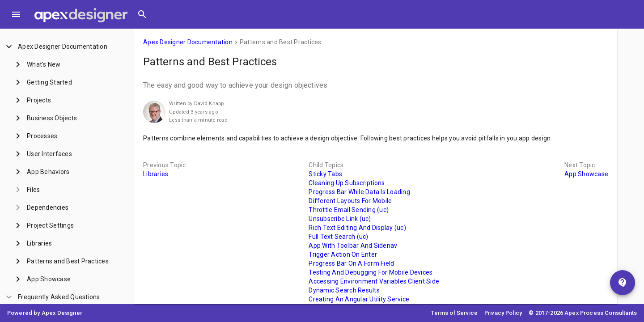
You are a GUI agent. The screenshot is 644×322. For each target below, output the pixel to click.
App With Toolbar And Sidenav (353, 246)
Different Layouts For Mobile (350, 201)
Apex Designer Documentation (188, 42)
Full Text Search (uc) (338, 237)
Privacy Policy (503, 313)
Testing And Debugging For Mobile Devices (371, 272)
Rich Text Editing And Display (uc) (357, 228)
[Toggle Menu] (16, 14)
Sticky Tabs (325, 174)
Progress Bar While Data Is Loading (359, 192)
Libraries (156, 174)
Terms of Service (454, 313)
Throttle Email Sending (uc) (349, 210)
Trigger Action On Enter (343, 254)
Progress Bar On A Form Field (351, 263)
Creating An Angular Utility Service (359, 299)
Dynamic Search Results (344, 290)
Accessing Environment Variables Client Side (374, 281)
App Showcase (586, 174)
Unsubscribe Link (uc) (340, 219)
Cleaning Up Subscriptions (347, 183)
